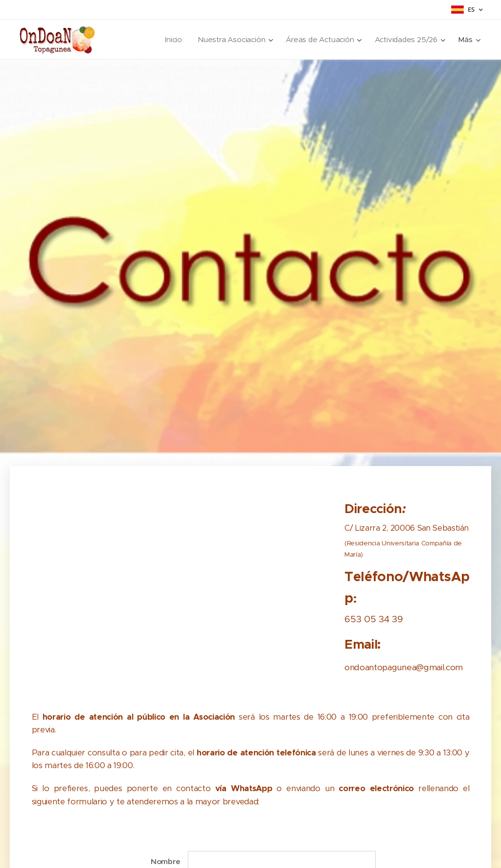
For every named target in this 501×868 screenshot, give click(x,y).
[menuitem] (171, 40)
